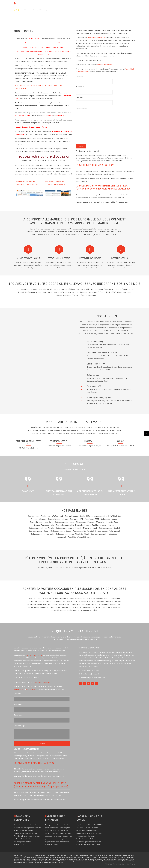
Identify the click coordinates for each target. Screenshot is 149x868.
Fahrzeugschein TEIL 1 (95, 386)
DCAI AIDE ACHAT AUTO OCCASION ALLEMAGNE (29, 5)
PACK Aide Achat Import (86, 5)
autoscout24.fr (60, 116)
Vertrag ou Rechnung (95, 342)
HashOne (121, 864)
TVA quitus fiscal (93, 375)
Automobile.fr (130, 69)
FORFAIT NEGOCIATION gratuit (28, 258)
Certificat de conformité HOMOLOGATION (102, 353)
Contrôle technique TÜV (96, 364)
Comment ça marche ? (59, 441)
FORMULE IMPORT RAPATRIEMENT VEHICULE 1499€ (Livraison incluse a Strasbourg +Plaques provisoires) (103, 187)
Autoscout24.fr (83, 72)
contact (121, 441)
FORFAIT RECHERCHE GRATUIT (59, 258)
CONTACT (103, 5)
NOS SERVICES (90, 441)
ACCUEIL (69, 5)
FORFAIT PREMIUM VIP (96, 38)
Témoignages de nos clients (122, 5)
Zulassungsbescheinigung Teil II (99, 397)
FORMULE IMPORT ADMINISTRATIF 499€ (96, 165)
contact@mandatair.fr (105, 65)
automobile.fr (48, 116)
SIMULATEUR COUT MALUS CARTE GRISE (28, 442)
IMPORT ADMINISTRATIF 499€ (90, 258)
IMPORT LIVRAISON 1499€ (121, 258)
